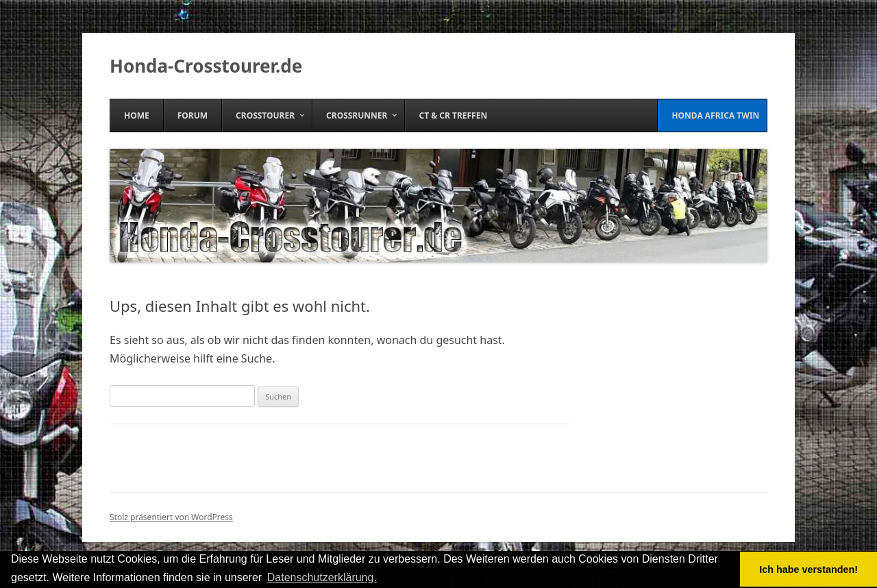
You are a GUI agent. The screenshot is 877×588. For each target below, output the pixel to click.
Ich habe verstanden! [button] (808, 569)
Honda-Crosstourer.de (206, 66)
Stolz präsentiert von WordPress (171, 517)
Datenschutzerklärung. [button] (322, 577)
